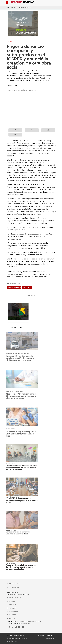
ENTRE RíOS (27, 287)
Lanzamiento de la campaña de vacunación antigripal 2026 (19, 533)
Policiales (12, 605)
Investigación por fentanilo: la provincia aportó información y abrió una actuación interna (20, 358)
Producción (12, 611)
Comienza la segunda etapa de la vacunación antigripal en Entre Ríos (21, 434)
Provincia (12, 608)
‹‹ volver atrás (31, 295)
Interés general (14, 598)
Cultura (11, 618)
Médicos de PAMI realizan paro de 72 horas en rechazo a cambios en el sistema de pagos (21, 396)
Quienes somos (14, 584)
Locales (11, 601)
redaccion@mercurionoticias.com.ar (27, 622)
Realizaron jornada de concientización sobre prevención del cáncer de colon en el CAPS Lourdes (21, 468)
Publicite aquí (13, 587)
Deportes (12, 615)
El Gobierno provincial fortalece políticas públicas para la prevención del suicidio (22, 501)
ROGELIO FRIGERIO (14, 287)
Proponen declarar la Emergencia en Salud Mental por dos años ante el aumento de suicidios (21, 567)
